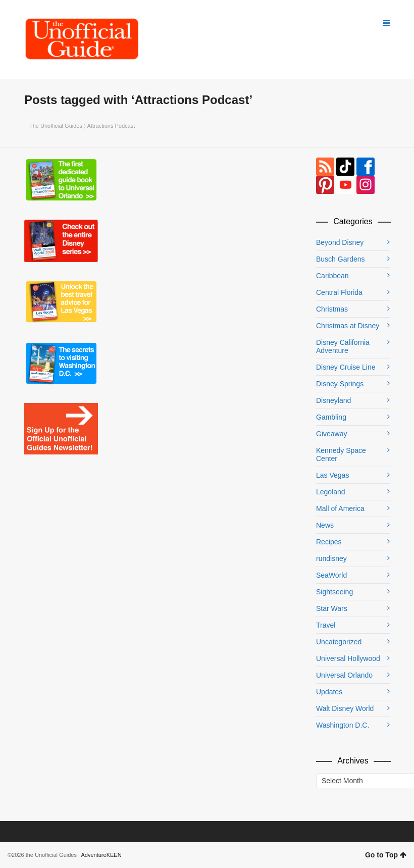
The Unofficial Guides (56, 126)
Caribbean (332, 276)
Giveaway (331, 434)
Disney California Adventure (343, 346)
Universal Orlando (344, 675)
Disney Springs (340, 384)
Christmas (332, 309)
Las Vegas (332, 475)
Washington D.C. (343, 725)
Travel (326, 625)
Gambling (331, 417)
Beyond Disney (340, 242)
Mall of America (340, 508)
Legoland (331, 492)
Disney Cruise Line (346, 367)
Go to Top (386, 855)
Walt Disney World (345, 708)
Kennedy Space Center (341, 454)
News (325, 525)
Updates (329, 692)
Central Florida (339, 292)
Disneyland (333, 400)
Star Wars (332, 608)
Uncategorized (339, 642)
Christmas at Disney (348, 326)
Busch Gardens (341, 259)
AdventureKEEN (101, 855)
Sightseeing (334, 592)
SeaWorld (331, 575)
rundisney (331, 558)
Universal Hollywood (348, 658)
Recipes (329, 542)
